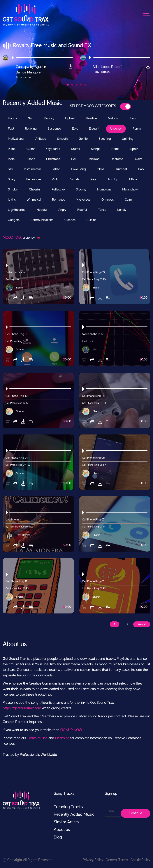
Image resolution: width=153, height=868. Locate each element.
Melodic (113, 118)
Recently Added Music (74, 815)
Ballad (56, 169)
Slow (133, 118)
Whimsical (34, 200)
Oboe (101, 169)
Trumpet (121, 169)
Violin (56, 179)
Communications (42, 220)
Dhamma (117, 159)
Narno (19, 288)
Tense (102, 210)
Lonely (122, 210)
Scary (12, 179)
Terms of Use (37, 738)
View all (142, 624)
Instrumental (32, 169)
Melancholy (130, 190)
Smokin (13, 190)
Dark (141, 169)
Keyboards (53, 149)
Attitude (41, 139)
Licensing (62, 738)
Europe (30, 159)
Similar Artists (66, 822)
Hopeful (42, 210)
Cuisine (92, 220)
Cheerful (35, 190)
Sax (10, 169)
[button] (68, 85)
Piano (12, 149)
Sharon (96, 288)
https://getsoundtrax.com (22, 708)
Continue (136, 813)
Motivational (16, 139)
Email (111, 811)
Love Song (79, 169)
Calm (128, 200)
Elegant (94, 129)
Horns (115, 149)
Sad (31, 118)
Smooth (62, 139)
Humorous (104, 190)
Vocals (75, 179)
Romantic (58, 200)
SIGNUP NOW (71, 730)
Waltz (138, 159)
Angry (62, 210)
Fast (11, 129)
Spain (134, 149)
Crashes (70, 220)
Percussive (34, 179)
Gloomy (81, 190)
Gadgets (14, 220)
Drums (75, 149)
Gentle (83, 139)
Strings (96, 149)
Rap (93, 179)
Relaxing (31, 129)
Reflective (58, 190)
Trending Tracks (68, 807)
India (11, 159)
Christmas (53, 159)
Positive (92, 118)
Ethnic (133, 179)
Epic (75, 129)
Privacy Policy (93, 860)
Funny (137, 129)
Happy (12, 118)
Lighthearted (17, 210)
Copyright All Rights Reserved (28, 860)
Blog (58, 837)
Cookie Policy (140, 860)
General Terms (117, 860)
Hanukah (94, 159)
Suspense (54, 129)
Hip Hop (112, 179)
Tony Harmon (23, 535)
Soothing (105, 139)
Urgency (116, 129)
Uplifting (128, 139)
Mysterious (83, 200)
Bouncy (49, 118)
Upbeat (70, 118)
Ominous (108, 200)
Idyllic (12, 200)
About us (62, 830)
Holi (74, 159)
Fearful (82, 210)
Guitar (31, 149)
